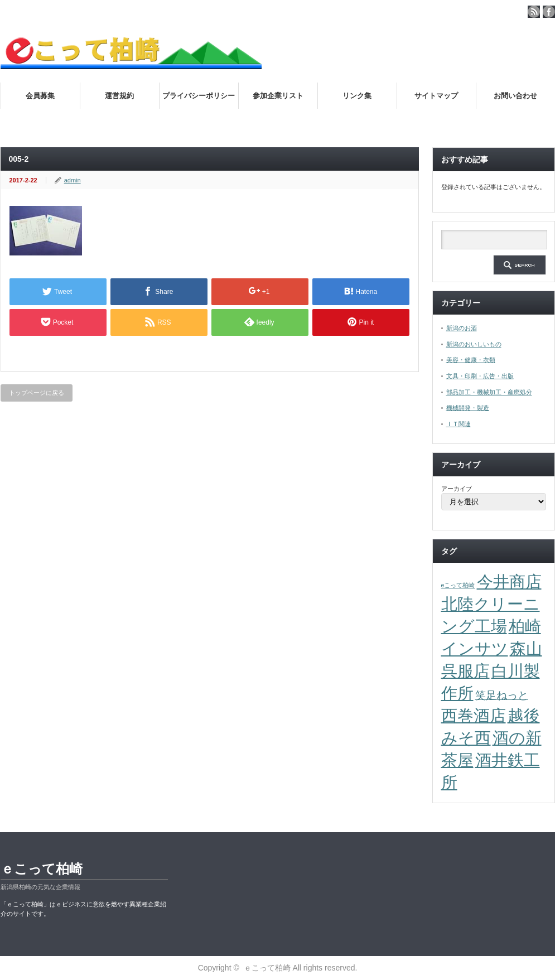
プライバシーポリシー (199, 96)
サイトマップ (436, 96)
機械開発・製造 (468, 408)
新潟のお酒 (462, 328)
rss (534, 12)
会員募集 (40, 96)
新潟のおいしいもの (474, 344)
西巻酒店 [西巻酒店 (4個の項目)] (474, 715)
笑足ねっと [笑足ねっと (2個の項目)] (502, 695)
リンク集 (357, 96)
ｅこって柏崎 (42, 869)
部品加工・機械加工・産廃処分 (489, 392)
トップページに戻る (37, 393)
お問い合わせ (515, 96)
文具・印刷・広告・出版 (480, 376)
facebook (549, 12)
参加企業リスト (278, 96)
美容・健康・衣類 (471, 360)
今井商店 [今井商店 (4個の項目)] (509, 581)
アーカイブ (457, 489)
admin (73, 180)
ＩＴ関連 (459, 424)
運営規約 (119, 96)
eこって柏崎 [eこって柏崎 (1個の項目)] (458, 585)
